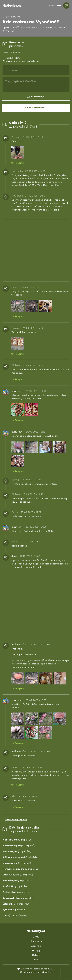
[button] (59, 6)
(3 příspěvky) (18, 898)
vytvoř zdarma (32, 61)
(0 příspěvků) (20, 857)
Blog (36, 960)
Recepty (36, 950)
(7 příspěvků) (19, 846)
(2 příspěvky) (17, 840)
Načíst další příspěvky (16, 820)
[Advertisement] (36, 250)
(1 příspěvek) (16, 886)
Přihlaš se (7, 61)
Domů (36, 937)
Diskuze (36, 955)
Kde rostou (36, 941)
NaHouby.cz (12, 6)
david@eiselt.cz (44, 972)
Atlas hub (36, 946)
